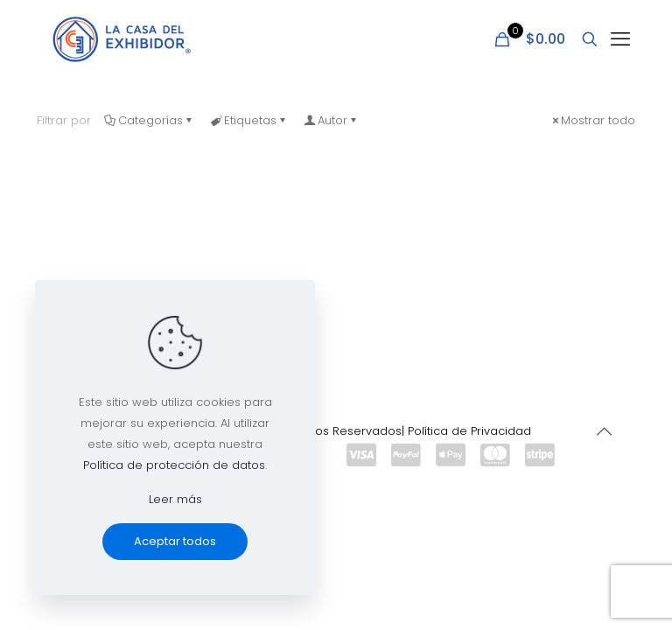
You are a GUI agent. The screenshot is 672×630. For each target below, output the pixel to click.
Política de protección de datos (174, 465)
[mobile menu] (620, 39)
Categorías (149, 120)
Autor (331, 120)
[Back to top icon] (604, 431)
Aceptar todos (175, 541)
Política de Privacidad (469, 431)
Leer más (175, 499)
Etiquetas (249, 120)
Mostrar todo (592, 120)
